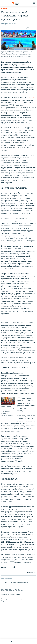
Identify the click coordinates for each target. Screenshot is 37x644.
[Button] (31, 28)
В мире (4, 9)
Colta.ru (31, 98)
